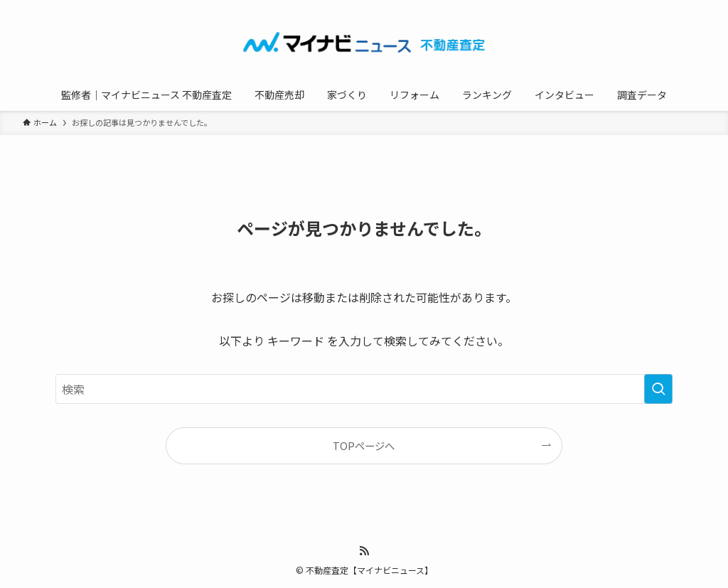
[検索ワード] (364, 389)
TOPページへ (364, 445)
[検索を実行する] (658, 389)
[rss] (364, 551)
